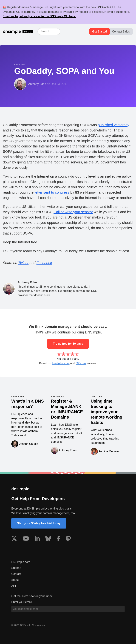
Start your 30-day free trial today (39, 523)
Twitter (23, 263)
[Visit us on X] (14, 539)
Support (16, 568)
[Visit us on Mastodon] (68, 539)
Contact (16, 574)
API (14, 586)
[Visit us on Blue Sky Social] (48, 539)
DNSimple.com (21, 562)
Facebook (44, 263)
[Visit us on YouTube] (26, 539)
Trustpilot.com (61, 363)
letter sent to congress (52, 192)
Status (15, 580)
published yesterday (114, 125)
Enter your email (22, 602)
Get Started (100, 32)
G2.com (81, 363)
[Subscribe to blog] (121, 609)
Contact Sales (121, 32)
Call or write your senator (73, 212)
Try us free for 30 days (68, 344)
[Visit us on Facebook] (58, 539)
